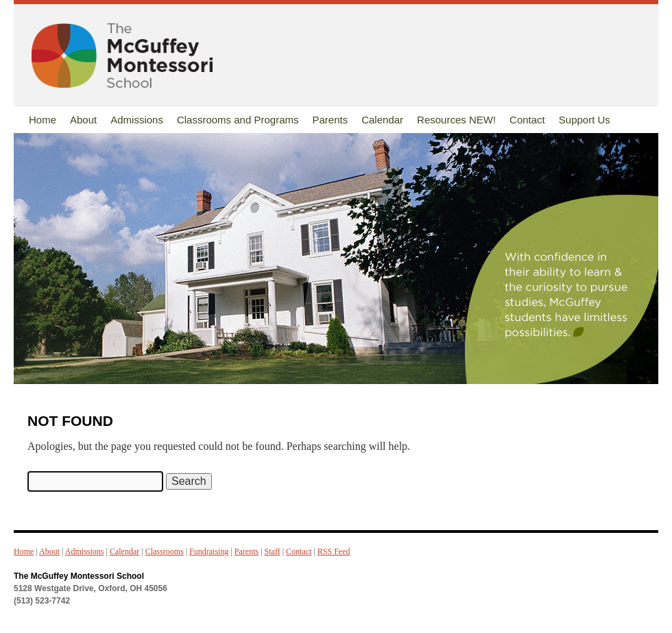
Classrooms (165, 551)
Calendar (382, 120)
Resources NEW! (456, 120)
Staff (273, 551)
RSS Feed (334, 551)
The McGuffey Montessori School (79, 576)
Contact (527, 120)
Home (43, 120)
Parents (330, 120)
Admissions (137, 120)
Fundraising (209, 551)
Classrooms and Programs (238, 120)
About (83, 120)
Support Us (585, 120)
